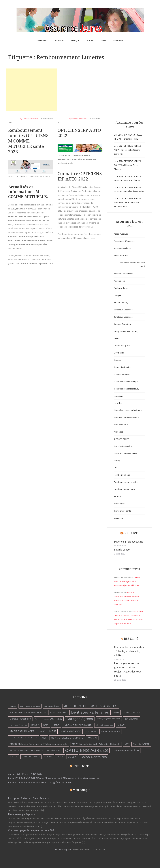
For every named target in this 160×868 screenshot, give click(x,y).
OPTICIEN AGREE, (122, 439)
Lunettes (118, 403)
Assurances (42, 40)
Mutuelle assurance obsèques (128, 410)
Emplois (118, 360)
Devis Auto (119, 353)
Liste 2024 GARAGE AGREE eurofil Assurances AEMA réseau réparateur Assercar (54, 778)
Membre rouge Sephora (22, 814)
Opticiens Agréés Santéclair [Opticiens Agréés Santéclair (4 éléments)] (126, 750)
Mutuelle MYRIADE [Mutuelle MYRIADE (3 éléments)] (141, 744)
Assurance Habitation (124, 274)
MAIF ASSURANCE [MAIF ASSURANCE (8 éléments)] (71, 731)
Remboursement (122, 475)
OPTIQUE (75, 40)
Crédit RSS (131, 533)
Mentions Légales (63, 849)
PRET (104, 40)
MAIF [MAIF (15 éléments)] (53, 731)
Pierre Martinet (30, 119)
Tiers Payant (120, 504)
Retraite (90, 40)
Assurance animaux (123, 248)
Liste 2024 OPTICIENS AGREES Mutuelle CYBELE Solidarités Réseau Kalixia (127, 202)
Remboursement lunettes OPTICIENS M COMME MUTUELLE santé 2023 (28, 141)
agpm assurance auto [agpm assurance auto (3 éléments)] (30, 706)
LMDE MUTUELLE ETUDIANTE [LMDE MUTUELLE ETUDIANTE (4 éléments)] (78, 725)
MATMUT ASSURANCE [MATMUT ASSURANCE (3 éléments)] (111, 731)
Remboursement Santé (125, 489)
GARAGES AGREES (122, 374)
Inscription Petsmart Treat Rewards (29, 798)
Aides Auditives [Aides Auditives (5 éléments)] (52, 706)
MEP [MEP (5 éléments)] (44, 738)
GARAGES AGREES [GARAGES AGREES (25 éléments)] (49, 719)
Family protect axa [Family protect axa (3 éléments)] (132, 712)
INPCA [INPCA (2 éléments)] (46, 725)
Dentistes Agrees (122, 346)
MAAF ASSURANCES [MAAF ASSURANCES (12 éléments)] (22, 731)
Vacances (118, 518)
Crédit (117, 338)
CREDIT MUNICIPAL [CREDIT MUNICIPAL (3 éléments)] (58, 712)
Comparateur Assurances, (126, 331)
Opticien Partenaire (123, 446)
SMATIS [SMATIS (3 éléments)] (60, 757)
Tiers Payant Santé (123, 511)
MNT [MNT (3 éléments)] (127, 744)
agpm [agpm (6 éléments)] (13, 706)
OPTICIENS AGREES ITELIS (125, 453)
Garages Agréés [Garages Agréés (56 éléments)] (80, 719)
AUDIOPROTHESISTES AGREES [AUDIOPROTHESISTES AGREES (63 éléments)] (91, 706)
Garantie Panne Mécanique (126, 382)
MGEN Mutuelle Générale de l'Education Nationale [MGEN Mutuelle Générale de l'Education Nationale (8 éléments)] (39, 744)
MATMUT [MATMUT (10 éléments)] (91, 731)
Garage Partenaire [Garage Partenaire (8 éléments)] (20, 719)
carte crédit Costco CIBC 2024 (25, 774)
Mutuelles (59, 40)
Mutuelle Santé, (121, 425)
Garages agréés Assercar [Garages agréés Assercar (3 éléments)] (109, 719)
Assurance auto (121, 255)
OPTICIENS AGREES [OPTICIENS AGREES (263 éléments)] (87, 750)
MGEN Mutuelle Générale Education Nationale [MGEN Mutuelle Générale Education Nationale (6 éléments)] (96, 744)
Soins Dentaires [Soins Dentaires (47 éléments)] (94, 757)
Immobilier (118, 40)
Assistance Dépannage (125, 241)
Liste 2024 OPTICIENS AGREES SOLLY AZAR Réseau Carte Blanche (127, 165)
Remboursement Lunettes (126, 482)
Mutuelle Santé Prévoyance (127, 417)
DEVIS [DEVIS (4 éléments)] (116, 712)
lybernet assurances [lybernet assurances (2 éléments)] (104, 725)
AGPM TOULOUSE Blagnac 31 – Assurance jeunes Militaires (127, 581)
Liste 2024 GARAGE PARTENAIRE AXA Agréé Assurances (40, 782)
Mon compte (81, 790)
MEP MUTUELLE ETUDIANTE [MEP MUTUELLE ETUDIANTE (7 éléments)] (67, 738)
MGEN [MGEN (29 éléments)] (92, 738)
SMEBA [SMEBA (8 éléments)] (72, 757)
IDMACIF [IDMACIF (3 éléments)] (35, 725)
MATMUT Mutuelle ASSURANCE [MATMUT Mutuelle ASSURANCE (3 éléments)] (24, 738)
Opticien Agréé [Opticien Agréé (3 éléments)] (54, 750)
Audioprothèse (121, 288)
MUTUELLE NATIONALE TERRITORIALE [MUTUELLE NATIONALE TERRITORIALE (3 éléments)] (26, 750)
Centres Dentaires (122, 324)
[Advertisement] (32, 90)
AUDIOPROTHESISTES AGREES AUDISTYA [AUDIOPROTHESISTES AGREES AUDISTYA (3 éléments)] (28, 712)
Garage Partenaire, (123, 367)
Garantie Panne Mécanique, (126, 389)
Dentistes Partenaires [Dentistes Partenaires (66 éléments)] (90, 712)
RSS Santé (131, 639)
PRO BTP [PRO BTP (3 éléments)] (14, 757)
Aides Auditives (121, 234)
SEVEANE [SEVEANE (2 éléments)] (48, 757)
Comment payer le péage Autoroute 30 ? (31, 830)
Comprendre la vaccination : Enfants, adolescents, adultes (129, 651)
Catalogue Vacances (123, 310)
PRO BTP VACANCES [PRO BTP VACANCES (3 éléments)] (31, 757)
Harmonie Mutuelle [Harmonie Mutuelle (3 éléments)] (18, 725)
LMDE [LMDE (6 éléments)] (56, 725)
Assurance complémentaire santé (132, 265)
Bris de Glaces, (121, 302)
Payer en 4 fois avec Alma (129, 542)
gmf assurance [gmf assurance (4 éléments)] (132, 719)
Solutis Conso (122, 550)
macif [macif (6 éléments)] (42, 731)
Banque (118, 295)
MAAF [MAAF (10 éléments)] (121, 725)
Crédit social (82, 766)
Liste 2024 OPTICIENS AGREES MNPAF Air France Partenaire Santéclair (127, 150)
